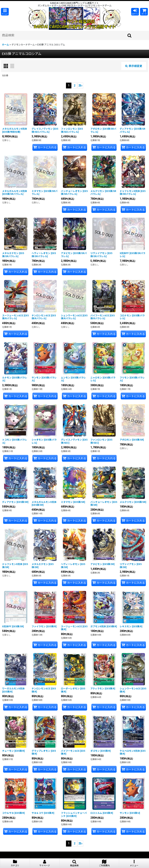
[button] (5, 12)
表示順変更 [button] (134, 66)
